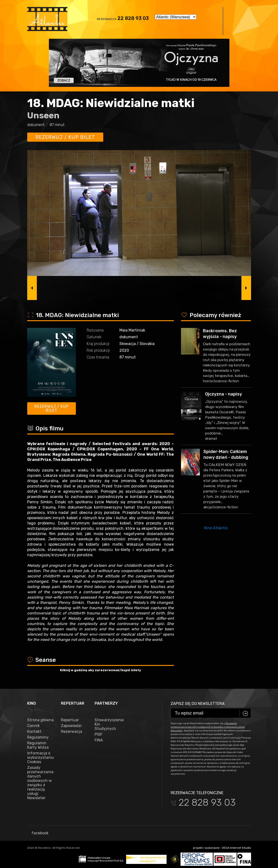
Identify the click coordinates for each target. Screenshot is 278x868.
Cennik (33, 726)
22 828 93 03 (133, 18)
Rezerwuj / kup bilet (65, 137)
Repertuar (70, 720)
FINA (99, 740)
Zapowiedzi (71, 726)
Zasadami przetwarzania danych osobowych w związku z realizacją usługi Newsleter (208, 727)
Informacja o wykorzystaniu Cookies (40, 758)
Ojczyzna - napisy (223, 394)
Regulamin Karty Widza (38, 745)
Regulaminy (38, 737)
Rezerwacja (71, 732)
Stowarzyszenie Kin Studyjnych (108, 724)
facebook (38, 833)
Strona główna (40, 720)
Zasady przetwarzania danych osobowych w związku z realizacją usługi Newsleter (40, 783)
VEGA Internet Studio (236, 848)
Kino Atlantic (216, 528)
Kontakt (34, 732)
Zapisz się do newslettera (198, 704)
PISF (99, 734)
